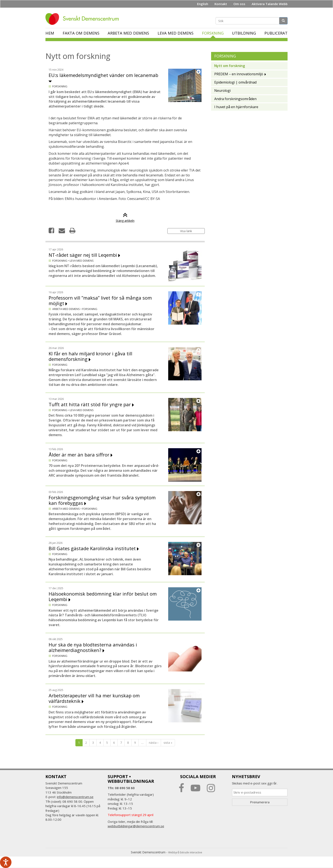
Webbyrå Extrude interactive (185, 852)
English (203, 4)
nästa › (154, 743)
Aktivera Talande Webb (270, 4)
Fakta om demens (81, 33)
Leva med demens (176, 33)
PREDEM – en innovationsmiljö (239, 74)
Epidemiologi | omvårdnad (235, 82)
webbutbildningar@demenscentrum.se (136, 826)
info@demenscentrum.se (75, 797)
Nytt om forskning (230, 66)
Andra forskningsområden (235, 99)
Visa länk (186, 231)
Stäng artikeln (125, 218)
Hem (50, 33)
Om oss (239, 4)
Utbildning (244, 33)
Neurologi (222, 91)
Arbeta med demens (128, 33)
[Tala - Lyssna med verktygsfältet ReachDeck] (6, 862)
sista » (168, 743)
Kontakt (221, 4)
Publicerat (276, 33)
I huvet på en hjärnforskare (236, 107)
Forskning (213, 33)
